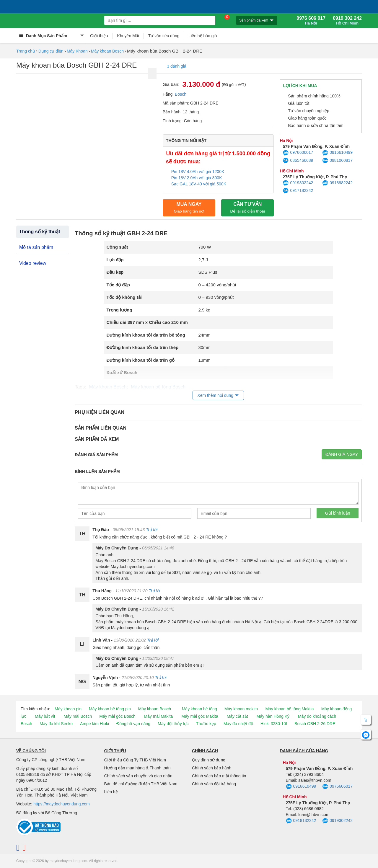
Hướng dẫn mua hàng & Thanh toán (137, 768)
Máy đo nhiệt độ (238, 724)
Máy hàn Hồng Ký (273, 716)
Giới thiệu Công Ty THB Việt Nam (135, 760)
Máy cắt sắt (237, 716)
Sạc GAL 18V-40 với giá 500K (199, 184)
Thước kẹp (206, 724)
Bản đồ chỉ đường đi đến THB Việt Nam (141, 784)
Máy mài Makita (158, 716)
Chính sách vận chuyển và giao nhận (138, 776)
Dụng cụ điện (51, 51)
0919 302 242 (347, 21)
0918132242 (301, 821)
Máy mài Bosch (78, 716)
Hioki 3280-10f (274, 724)
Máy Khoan (77, 51)
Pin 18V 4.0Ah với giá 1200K (198, 172)
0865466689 (298, 161)
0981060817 (337, 161)
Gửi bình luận (338, 513)
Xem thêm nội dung (215, 395)
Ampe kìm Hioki (94, 724)
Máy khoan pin (68, 709)
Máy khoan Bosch (107, 51)
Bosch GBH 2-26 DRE (315, 724)
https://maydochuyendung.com (62, 804)
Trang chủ (26, 51)
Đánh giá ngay (342, 454)
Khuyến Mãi (128, 36)
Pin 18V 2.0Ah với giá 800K (197, 178)
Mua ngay (189, 208)
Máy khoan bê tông (199, 709)
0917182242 (298, 191)
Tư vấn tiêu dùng (164, 36)
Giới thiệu (99, 36)
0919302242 (298, 183)
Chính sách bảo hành (212, 768)
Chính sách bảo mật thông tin (219, 776)
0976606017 (298, 153)
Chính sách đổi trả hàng (214, 784)
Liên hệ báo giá (203, 36)
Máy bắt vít (45, 716)
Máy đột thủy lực (173, 724)
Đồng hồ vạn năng (133, 724)
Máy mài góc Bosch (117, 716)
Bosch (181, 94)
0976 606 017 (311, 21)
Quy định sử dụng (209, 760)
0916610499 (337, 153)
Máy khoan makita (241, 709)
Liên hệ (111, 792)
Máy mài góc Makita (200, 716)
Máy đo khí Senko (56, 724)
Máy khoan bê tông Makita (289, 709)
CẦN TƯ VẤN (247, 208)
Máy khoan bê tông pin (110, 709)
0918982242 (337, 183)
